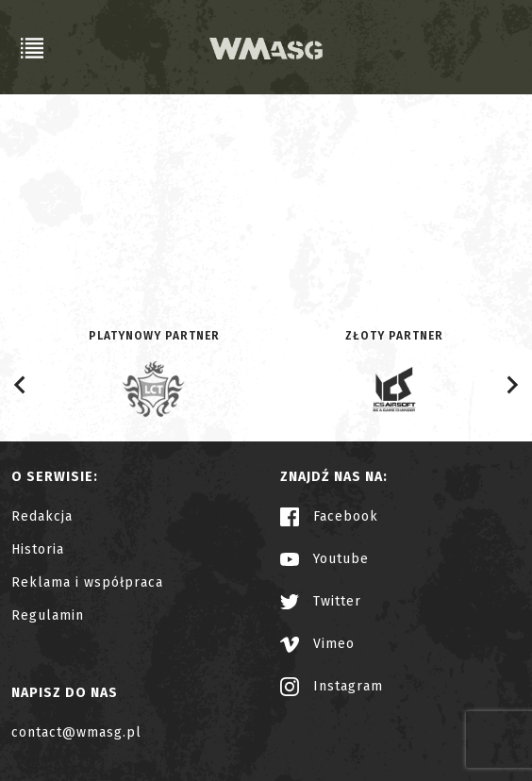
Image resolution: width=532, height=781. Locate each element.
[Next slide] (511, 385)
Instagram (332, 686)
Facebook (329, 516)
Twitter (321, 601)
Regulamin (48, 615)
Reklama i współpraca (87, 582)
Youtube (324, 559)
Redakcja (42, 516)
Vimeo (317, 644)
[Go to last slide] (21, 385)
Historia (38, 549)
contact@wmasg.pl (76, 732)
